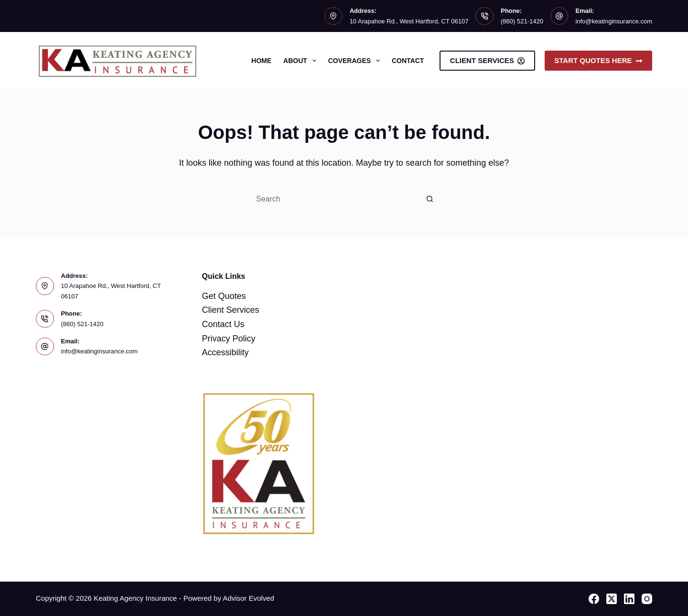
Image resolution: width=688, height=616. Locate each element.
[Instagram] (647, 599)
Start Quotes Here (598, 60)
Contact (408, 61)
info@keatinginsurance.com (614, 21)
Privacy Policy (229, 339)
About (302, 61)
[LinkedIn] (629, 599)
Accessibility (226, 352)
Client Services (487, 60)
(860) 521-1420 (522, 21)
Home (261, 61)
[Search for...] (334, 199)
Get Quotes (224, 296)
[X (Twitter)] (612, 599)
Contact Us (223, 324)
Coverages (356, 61)
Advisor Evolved (248, 598)
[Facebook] (594, 599)
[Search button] (430, 199)
